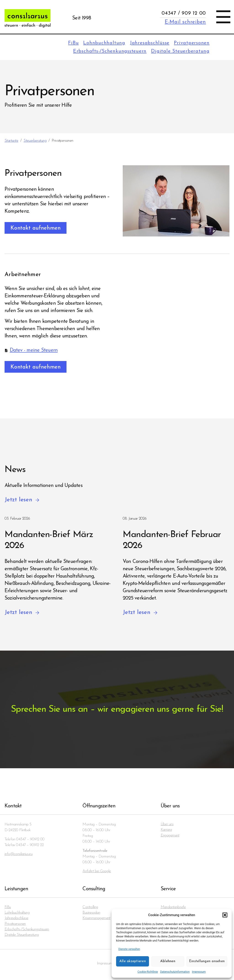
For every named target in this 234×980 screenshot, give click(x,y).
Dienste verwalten (129, 949)
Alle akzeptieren (133, 961)
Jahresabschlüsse (147, 43)
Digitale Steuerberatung (180, 52)
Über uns (167, 825)
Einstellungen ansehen (207, 961)
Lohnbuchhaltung (100, 43)
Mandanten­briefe (174, 908)
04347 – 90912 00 (30, 840)
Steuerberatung (35, 141)
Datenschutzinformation (175, 972)
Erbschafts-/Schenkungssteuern (107, 52)
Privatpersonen (191, 43)
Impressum (199, 972)
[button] (225, 915)
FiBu (69, 43)
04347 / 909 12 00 (184, 13)
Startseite (11, 141)
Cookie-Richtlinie (148, 972)
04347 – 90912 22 (30, 846)
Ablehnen (168, 961)
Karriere (166, 831)
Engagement (170, 837)
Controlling (90, 908)
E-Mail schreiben (185, 22)
